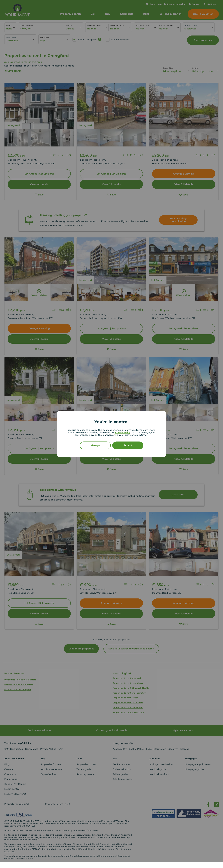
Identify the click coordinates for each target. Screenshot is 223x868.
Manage (95, 445)
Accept (128, 445)
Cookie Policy (123, 433)
